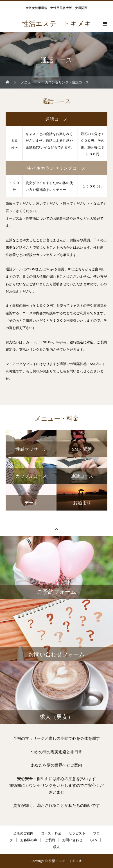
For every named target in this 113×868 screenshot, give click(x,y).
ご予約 (50, 840)
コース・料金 (51, 833)
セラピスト (77, 833)
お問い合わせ (72, 840)
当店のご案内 (23, 833)
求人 (56, 847)
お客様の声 (29, 840)
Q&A (93, 840)
